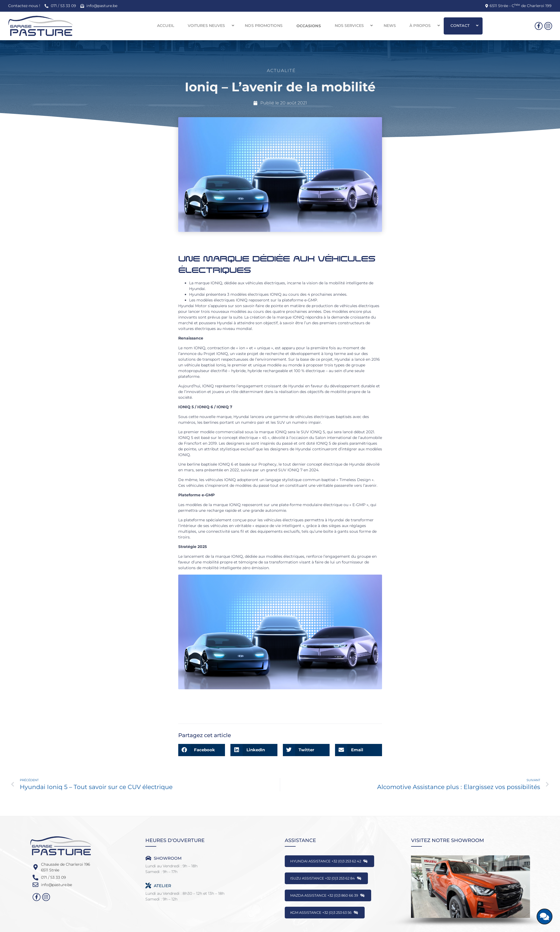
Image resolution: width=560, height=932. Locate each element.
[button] (210, 26)
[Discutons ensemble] (545, 917)
